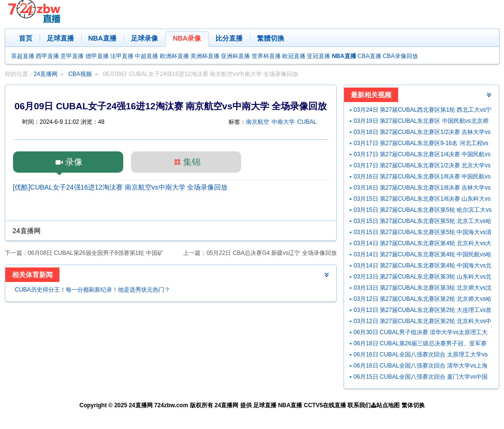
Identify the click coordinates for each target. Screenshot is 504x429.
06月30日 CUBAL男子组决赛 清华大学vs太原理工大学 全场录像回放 (421, 333)
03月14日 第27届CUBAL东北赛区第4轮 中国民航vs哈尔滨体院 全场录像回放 (423, 256)
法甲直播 (122, 56)
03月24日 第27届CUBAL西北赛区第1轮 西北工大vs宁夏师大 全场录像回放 (423, 111)
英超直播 (23, 56)
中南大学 (283, 122)
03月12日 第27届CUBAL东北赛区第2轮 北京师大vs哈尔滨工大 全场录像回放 (423, 300)
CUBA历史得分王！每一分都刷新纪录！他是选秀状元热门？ (93, 290)
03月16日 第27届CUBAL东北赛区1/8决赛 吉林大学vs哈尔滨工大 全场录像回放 (422, 189)
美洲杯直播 (205, 56)
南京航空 (258, 122)
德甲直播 (97, 56)
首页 (26, 38)
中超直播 (146, 56)
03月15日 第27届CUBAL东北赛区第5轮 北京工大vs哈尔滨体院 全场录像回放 (423, 222)
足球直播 (60, 38)
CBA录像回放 (400, 56)
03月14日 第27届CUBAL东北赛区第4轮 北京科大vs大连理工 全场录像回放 (423, 244)
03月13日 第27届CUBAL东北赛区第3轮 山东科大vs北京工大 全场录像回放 (423, 278)
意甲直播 (72, 56)
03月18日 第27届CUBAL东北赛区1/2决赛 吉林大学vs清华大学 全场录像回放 (422, 133)
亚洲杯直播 (235, 56)
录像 (74, 162)
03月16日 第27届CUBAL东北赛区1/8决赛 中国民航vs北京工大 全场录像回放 (422, 178)
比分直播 (229, 38)
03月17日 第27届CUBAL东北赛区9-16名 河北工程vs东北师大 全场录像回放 (421, 144)
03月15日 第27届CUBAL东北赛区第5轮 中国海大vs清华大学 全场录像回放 (423, 233)
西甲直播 (47, 56)
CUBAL (307, 122)
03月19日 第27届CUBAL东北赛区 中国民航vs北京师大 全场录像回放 (421, 122)
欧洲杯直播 (174, 56)
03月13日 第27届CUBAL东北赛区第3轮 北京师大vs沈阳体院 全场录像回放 (423, 289)
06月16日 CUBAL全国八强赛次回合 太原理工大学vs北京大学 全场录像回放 (421, 356)
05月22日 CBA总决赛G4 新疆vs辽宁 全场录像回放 (271, 253)
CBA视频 (80, 74)
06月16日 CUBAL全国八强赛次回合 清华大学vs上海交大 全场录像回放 (421, 367)
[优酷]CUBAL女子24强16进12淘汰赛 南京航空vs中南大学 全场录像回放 (121, 187)
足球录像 (144, 38)
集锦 (192, 162)
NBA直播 (102, 38)
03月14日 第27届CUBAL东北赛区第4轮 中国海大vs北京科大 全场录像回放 (423, 267)
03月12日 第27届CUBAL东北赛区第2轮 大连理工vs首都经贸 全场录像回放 (423, 311)
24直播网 (46, 74)
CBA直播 (369, 56)
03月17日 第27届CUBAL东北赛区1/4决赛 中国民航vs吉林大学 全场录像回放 (422, 155)
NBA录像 (187, 38)
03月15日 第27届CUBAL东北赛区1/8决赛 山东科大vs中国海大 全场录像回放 (422, 200)
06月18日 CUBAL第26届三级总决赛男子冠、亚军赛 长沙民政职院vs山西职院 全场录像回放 (420, 345)
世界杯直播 (266, 56)
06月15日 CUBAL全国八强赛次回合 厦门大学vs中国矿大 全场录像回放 (421, 378)
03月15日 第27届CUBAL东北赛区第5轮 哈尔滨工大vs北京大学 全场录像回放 (423, 211)
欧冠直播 (294, 56)
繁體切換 (271, 38)
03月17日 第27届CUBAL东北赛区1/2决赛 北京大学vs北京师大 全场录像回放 (422, 167)
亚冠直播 (318, 56)
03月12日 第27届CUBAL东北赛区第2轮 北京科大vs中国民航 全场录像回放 (423, 322)
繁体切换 (413, 405)
